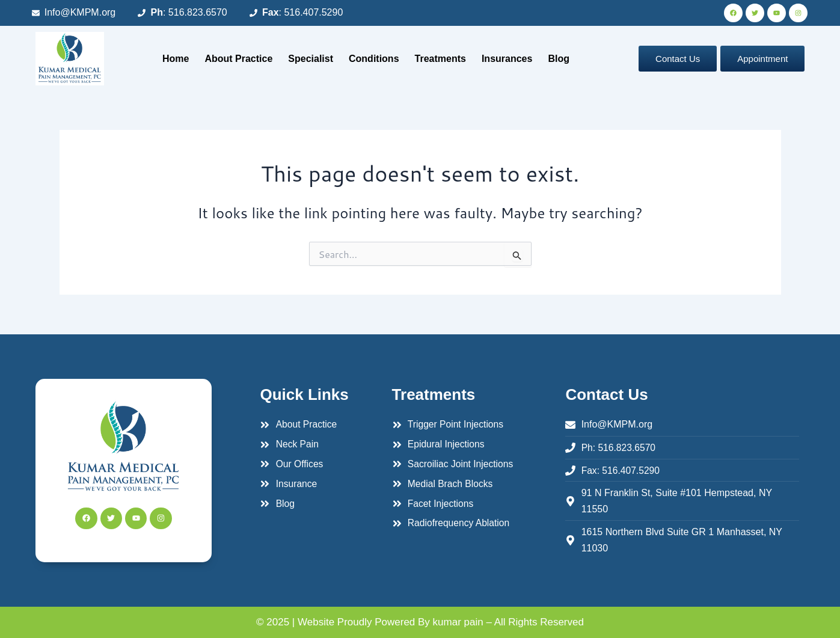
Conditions (374, 59)
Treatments (440, 59)
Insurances (507, 59)
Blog (559, 59)
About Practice (238, 59)
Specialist (311, 59)
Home (176, 59)
